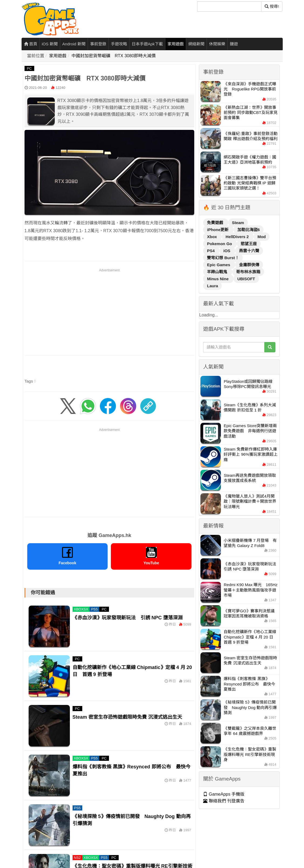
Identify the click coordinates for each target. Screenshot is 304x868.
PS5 (95, 609)
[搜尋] (229, 6)
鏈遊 (234, 44)
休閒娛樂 (217, 44)
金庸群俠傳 (249, 265)
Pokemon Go (220, 244)
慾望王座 (249, 244)
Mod (262, 237)
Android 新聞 (74, 44)
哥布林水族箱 (248, 272)
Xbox (212, 237)
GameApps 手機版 (224, 794)
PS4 (211, 251)
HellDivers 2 (238, 237)
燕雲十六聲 (249, 251)
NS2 (77, 858)
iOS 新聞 (50, 44)
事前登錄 (98, 44)
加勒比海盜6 (249, 230)
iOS (227, 251)
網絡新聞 (196, 44)
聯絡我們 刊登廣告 (224, 801)
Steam (238, 223)
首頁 (31, 44)
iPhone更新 (218, 230)
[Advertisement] (110, 311)
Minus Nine (218, 279)
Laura (212, 286)
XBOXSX (81, 609)
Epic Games (219, 265)
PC (29, 68)
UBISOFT (246, 279)
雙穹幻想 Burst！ (223, 258)
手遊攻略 (119, 44)
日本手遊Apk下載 (147, 44)
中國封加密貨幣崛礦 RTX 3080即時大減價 (114, 56)
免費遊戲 (216, 223)
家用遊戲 (176, 44)
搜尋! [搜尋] (272, 6)
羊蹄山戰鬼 (218, 272)
